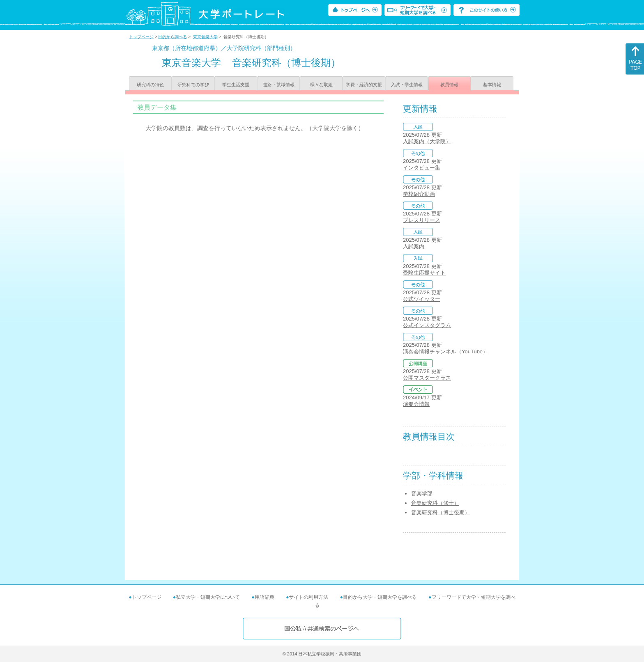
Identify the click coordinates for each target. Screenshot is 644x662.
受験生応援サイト (424, 273)
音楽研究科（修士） (435, 503)
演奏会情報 (416, 404)
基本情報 (492, 85)
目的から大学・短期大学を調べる (380, 597)
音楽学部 (422, 494)
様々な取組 (321, 85)
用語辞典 (264, 597)
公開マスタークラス (427, 378)
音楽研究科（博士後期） (440, 512)
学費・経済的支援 (364, 85)
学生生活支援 (236, 85)
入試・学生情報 (407, 85)
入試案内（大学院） (427, 141)
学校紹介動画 (419, 194)
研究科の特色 (150, 85)
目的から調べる (172, 37)
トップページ (141, 37)
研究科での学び (193, 85)
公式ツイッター (422, 299)
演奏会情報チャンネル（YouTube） (445, 352)
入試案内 (414, 246)
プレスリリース (422, 220)
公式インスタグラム (427, 325)
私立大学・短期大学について (208, 597)
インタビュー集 (422, 168)
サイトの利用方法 (308, 597)
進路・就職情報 (279, 85)
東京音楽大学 (205, 37)
